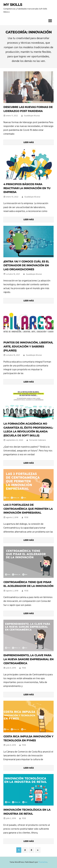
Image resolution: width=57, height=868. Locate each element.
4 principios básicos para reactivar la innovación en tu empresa (27, 188)
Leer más (29, 142)
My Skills (13, 5)
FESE (26, 518)
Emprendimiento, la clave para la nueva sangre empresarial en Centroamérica (28, 659)
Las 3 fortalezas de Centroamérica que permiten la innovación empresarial (28, 509)
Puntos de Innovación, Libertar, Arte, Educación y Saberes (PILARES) (28, 347)
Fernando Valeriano (38, 440)
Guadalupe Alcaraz (32, 116)
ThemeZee (43, 862)
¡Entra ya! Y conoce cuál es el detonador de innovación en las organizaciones (26, 265)
